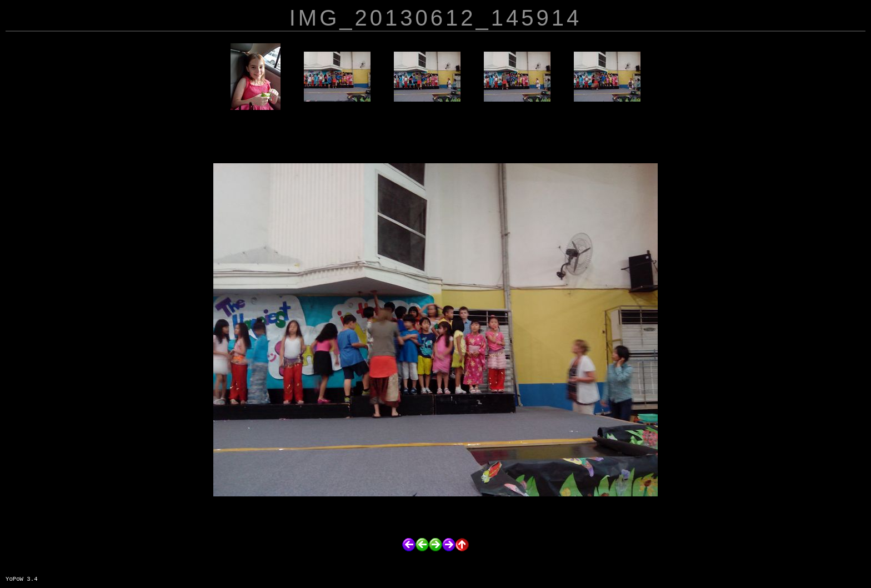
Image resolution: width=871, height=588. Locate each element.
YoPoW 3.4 (22, 579)
